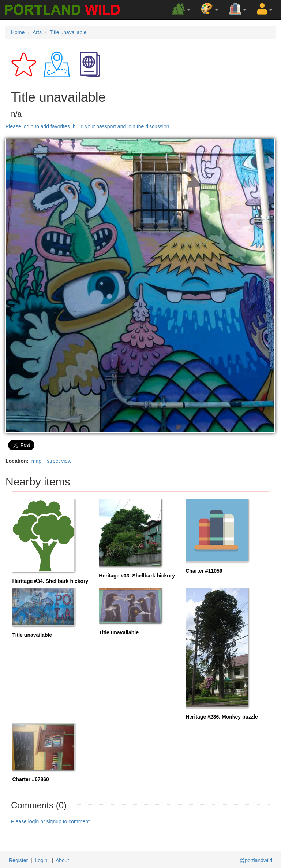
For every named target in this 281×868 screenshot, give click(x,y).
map (36, 461)
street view (59, 461)
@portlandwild (256, 860)
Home (18, 32)
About (62, 860)
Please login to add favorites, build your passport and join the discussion (87, 126)
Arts (37, 32)
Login (41, 860)
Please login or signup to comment (50, 821)
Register (18, 860)
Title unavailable (68, 32)
